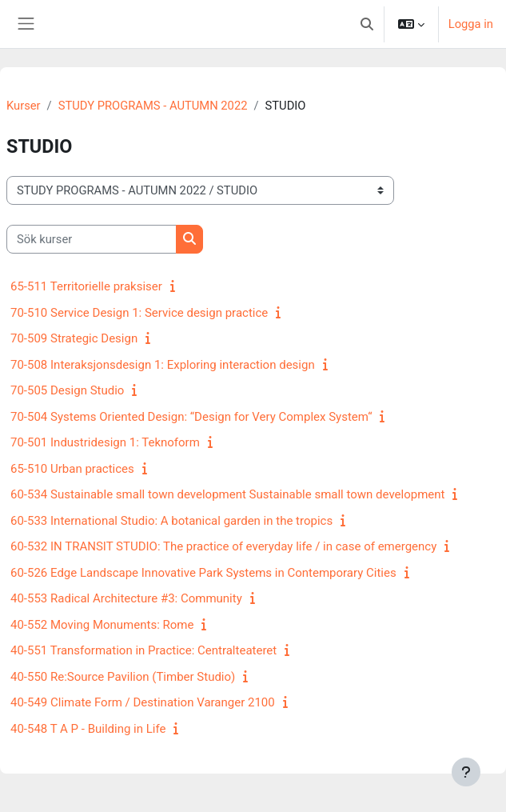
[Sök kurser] (92, 239)
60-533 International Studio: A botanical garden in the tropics (171, 521)
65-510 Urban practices (72, 469)
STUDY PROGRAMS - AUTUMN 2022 (153, 106)
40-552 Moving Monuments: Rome (102, 625)
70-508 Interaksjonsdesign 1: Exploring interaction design (163, 365)
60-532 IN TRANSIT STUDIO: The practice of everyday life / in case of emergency (223, 546)
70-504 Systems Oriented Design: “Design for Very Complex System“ (191, 417)
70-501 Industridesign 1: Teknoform (105, 442)
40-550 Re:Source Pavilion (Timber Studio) (123, 677)
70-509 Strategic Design (74, 338)
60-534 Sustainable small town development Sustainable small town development (227, 494)
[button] (367, 24)
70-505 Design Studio (67, 390)
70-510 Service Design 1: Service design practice (139, 313)
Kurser (24, 106)
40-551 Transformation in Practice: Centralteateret (143, 650)
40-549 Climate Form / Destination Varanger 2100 (143, 702)
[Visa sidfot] (466, 772)
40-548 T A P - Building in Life (88, 729)
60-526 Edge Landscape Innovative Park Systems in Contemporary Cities (203, 573)
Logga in (471, 24)
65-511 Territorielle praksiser (86, 286)
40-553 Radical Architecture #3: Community (126, 598)
